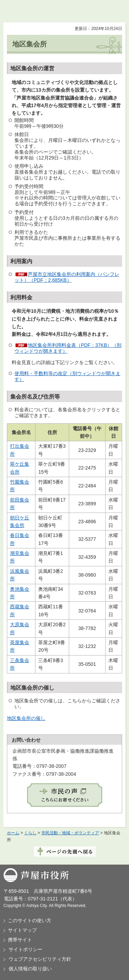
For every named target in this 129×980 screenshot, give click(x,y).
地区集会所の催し (26, 718)
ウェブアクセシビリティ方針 (40, 959)
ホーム (13, 833)
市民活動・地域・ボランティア (70, 833)
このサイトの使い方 (30, 920)
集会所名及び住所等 (35, 397)
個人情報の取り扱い (30, 969)
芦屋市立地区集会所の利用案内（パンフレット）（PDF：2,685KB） (67, 277)
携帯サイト (20, 940)
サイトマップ (22, 930)
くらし (30, 833)
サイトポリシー (25, 949)
